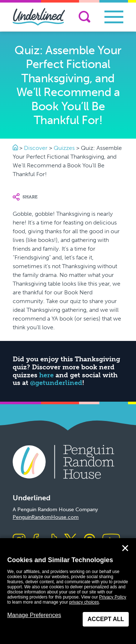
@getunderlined (56, 383)
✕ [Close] (125, 548)
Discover (36, 148)
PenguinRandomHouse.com (46, 517)
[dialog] (68, 591)
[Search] (85, 17)
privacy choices (84, 602)
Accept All (106, 619)
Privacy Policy (113, 597)
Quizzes (64, 148)
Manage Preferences (34, 615)
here (46, 375)
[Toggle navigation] (114, 17)
